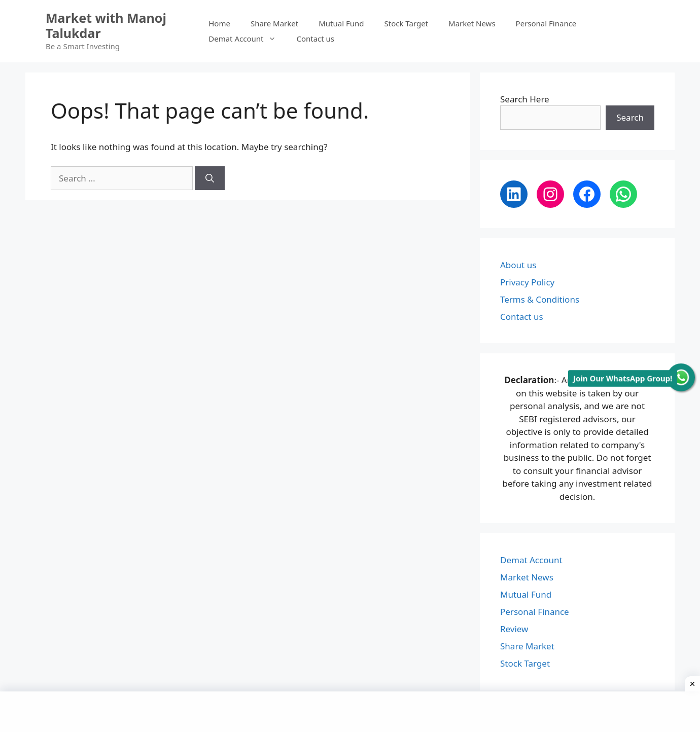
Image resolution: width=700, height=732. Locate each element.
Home (219, 23)
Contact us (315, 39)
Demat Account (247, 39)
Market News (472, 23)
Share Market (274, 23)
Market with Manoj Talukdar (106, 25)
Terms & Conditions (540, 299)
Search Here (525, 99)
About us (518, 265)
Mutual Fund (341, 23)
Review (514, 629)
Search (630, 117)
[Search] (210, 178)
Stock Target (407, 23)
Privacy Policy (527, 282)
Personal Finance (546, 23)
